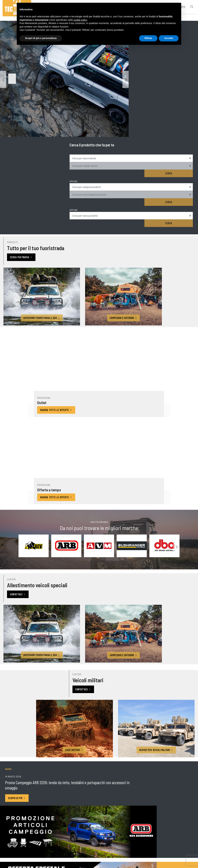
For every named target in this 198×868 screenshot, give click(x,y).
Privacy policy (120, 848)
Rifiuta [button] (148, 39)
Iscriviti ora (99, 685)
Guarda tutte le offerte (72, 238)
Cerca (181, 56)
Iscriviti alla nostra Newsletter (28, 765)
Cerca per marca (23, 175)
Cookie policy (139, 848)
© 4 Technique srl (61, 849)
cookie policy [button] (80, 21)
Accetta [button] (169, 39)
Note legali (104, 849)
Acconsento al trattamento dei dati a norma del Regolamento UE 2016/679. (68, 758)
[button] (126, 79)
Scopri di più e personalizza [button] (41, 39)
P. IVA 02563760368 (84, 849)
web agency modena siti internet (99, 862)
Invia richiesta (181, 774)
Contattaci (19, 368)
